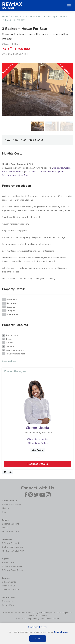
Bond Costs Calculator (36, 172)
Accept (38, 639)
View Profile (37, 450)
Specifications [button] (37, 361)
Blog (4, 512)
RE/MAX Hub (8, 563)
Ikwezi (8, 20)
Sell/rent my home (11, 531)
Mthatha (63, 17)
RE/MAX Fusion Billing (12, 570)
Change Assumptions (62, 168)
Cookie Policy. (61, 632)
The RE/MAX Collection (13, 551)
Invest (5, 528)
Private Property (10, 605)
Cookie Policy (41, 616)
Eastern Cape (50, 17)
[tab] (37, 362)
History (5, 508)
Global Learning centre (13, 547)
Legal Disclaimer (58, 613)
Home (5, 17)
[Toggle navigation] (69, 6)
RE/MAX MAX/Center (12, 566)
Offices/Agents (9, 582)
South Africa (36, 17)
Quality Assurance (10, 590)
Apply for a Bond (21, 175)
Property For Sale (19, 17)
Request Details (38, 464)
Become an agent (10, 524)
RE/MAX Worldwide (12, 504)
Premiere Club (9, 586)
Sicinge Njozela (37, 428)
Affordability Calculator (13, 172)
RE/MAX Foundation (12, 543)
